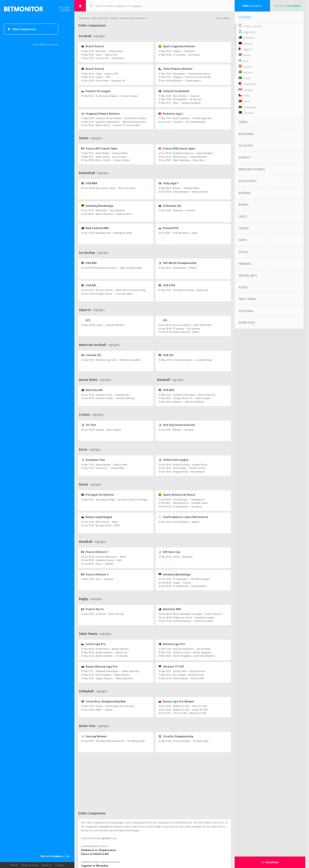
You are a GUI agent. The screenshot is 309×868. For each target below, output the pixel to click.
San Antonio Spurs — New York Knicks (116, 188)
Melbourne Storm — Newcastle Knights (193, 618)
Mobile (14, 865)
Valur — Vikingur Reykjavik (187, 103)
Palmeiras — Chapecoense (109, 51)
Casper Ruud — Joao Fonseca (111, 157)
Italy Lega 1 (169, 183)
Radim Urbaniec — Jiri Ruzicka (112, 656)
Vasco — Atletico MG (106, 55)
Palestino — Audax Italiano (187, 81)
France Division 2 (95, 574)
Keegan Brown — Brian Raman (189, 472)
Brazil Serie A (93, 46)
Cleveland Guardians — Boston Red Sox (194, 395)
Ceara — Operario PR (107, 74)
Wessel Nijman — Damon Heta (111, 465)
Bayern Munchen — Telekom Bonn (114, 214)
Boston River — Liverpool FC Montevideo (118, 125)
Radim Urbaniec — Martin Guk (111, 653)
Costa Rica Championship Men (104, 701)
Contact (60, 865)
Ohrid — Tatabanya (183, 557)
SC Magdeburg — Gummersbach (190, 586)
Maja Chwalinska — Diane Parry (189, 160)
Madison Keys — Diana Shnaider (190, 157)
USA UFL (166, 355)
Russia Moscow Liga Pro (99, 667)
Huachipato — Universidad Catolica (192, 74)
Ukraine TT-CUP (171, 667)
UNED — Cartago (104, 710)
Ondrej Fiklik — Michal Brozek (189, 671)
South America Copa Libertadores (183, 517)
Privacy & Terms (30, 865)
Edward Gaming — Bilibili (186, 332)
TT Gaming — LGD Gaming (186, 329)
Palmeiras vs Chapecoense (98, 850)
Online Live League (173, 460)
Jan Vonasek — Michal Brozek (188, 675)
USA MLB (166, 390)
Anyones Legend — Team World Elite (192, 325)
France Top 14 (93, 609)
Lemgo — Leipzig (182, 583)
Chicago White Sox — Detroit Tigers (192, 398)
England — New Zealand (108, 430)
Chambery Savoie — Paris (109, 560)
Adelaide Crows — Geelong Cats (112, 395)
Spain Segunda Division (177, 46)
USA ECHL (167, 285)
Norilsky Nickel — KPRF (108, 526)
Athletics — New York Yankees (188, 402)
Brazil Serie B (93, 69)
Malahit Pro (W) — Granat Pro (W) (190, 710)
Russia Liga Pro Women (176, 701)
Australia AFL (92, 390)
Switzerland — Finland (185, 268)
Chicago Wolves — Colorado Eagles (114, 294)
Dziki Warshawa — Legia (185, 233)
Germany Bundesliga (97, 206)
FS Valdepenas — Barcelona (187, 507)
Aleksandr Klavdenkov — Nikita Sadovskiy (118, 671)
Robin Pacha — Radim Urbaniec (112, 649)
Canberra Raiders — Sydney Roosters (193, 621)
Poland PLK (169, 228)
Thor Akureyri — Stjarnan (186, 96)
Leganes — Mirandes (183, 51)
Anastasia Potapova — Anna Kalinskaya (193, 153)
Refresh (227, 18)
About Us (47, 865)
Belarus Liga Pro (172, 644)
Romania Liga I (171, 114)
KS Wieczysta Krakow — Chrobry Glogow (117, 96)
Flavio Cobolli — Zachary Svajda (112, 160)
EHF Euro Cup (169, 552)
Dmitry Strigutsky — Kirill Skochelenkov (194, 656)
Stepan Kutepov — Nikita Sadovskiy (114, 678)
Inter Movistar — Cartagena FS (189, 500)
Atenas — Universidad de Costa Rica (115, 706)
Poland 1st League (96, 91)
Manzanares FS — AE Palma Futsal (190, 503)
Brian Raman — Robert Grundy (189, 468)
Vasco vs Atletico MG (95, 854)
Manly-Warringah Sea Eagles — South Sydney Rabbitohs (202, 614)
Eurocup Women (94, 736)
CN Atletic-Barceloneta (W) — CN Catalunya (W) (120, 741)
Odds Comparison (22, 29)
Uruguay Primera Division (101, 114)
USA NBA (89, 183)
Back (219, 18)
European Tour (93, 460)
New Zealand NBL (95, 228)
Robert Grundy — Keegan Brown (190, 465)
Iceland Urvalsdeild (174, 91)
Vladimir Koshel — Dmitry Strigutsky (192, 653)
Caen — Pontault (104, 579)
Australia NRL (170, 609)
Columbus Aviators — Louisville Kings (192, 360)
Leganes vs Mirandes (95, 866)
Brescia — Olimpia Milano (186, 188)
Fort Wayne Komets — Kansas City (191, 290)
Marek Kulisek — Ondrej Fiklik (189, 678)
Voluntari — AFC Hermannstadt (189, 122)
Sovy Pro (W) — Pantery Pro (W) (189, 713)
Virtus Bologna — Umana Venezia (190, 192)
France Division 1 (95, 552)
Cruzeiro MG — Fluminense (110, 58)
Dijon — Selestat (104, 564)
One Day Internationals (177, 425)
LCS (86, 320)
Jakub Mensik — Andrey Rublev (112, 153)
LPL (163, 320)
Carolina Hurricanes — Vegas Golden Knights (119, 268)
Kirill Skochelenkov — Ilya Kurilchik (192, 649)
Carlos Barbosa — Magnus (186, 522)
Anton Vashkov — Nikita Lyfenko (112, 675)
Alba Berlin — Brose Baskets (110, 210)
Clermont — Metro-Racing (109, 614)
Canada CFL (91, 355)
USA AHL (89, 285)
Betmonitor (84, 18)
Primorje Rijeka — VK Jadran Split (191, 741)
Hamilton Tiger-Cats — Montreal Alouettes (118, 360)
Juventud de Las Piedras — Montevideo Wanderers (123, 118)
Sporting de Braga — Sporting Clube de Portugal (121, 500)
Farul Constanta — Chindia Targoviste (192, 118)
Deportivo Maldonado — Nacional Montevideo (121, 122)
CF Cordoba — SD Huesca (186, 55)
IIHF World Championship (177, 263)
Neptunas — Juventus (184, 210)
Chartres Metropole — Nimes (111, 557)
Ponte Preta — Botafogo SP (110, 81)
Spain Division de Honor (177, 495)
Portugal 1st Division (98, 495)
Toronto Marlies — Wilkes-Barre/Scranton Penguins (123, 290)
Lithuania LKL (170, 206)
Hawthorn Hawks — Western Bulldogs (115, 398)
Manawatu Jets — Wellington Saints (114, 233)
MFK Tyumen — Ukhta (107, 522)
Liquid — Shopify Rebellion (110, 325)
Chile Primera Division (176, 69)
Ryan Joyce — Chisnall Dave (110, 468)
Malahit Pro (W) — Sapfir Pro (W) (190, 706)
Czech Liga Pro (93, 644)
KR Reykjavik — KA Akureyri (187, 99)
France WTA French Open (177, 149)
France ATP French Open (99, 149)
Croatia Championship (176, 736)
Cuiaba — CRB (103, 77)
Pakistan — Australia (183, 430)
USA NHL (89, 263)
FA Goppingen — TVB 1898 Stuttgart (191, 579)
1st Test (89, 425)
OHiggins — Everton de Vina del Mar (192, 77)
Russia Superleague (97, 517)
